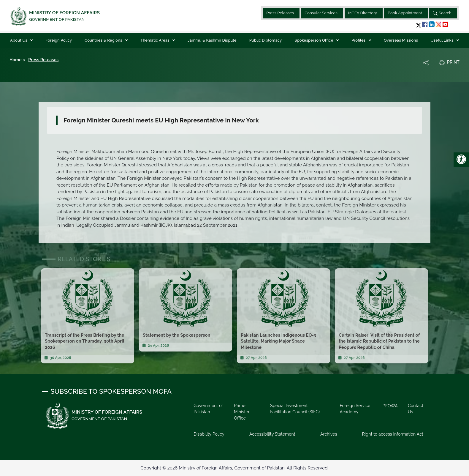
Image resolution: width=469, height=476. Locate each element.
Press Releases (280, 13)
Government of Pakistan (209, 409)
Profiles (359, 40)
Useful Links (443, 40)
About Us (19, 40)
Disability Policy (209, 434)
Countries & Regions (104, 40)
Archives (329, 434)
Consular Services (321, 13)
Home (16, 60)
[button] (419, 25)
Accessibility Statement (272, 434)
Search (442, 13)
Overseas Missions (401, 40)
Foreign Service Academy (355, 409)
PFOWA (390, 406)
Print (449, 62)
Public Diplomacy (266, 40)
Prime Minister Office (242, 412)
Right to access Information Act (393, 434)
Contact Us (416, 409)
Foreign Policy (59, 40)
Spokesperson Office (314, 40)
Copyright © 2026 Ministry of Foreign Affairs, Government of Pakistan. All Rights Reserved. (234, 468)
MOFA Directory (363, 13)
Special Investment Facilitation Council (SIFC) (295, 409)
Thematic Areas (155, 40)
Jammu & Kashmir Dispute (212, 40)
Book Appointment (405, 13)
